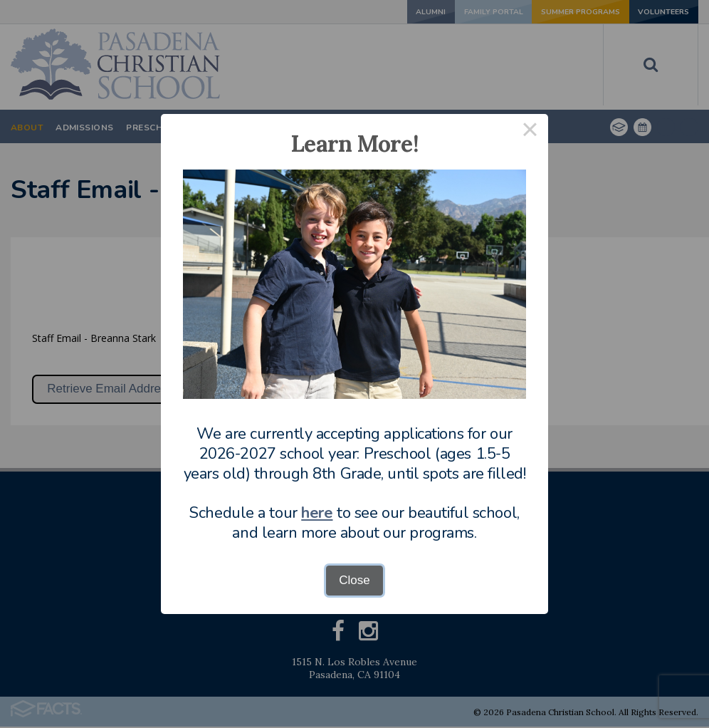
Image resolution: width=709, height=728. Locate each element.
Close (354, 580)
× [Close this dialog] (530, 132)
